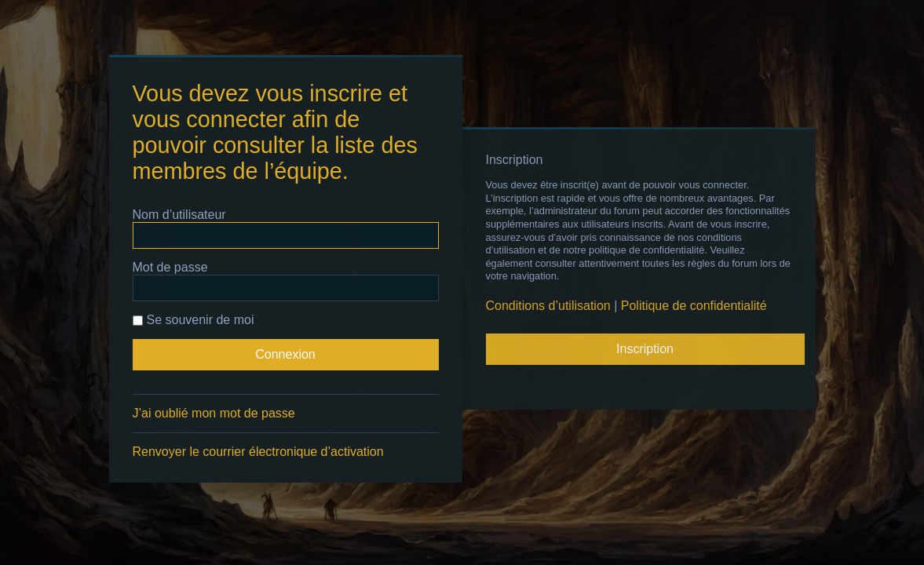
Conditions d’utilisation (548, 306)
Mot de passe (170, 267)
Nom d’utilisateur (179, 215)
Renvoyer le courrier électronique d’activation (258, 452)
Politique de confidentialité (694, 306)
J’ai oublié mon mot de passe (214, 413)
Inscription (645, 349)
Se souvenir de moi (194, 320)
